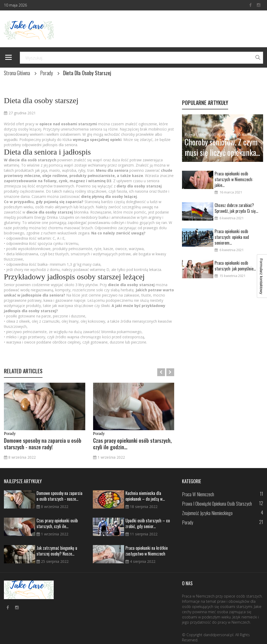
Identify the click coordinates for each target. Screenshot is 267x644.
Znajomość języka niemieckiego (207, 513)
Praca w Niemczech (198, 494)
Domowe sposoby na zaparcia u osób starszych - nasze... (59, 496)
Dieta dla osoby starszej (41, 100)
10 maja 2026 (15, 5)
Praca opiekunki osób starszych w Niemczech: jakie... (234, 179)
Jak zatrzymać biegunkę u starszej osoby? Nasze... (57, 551)
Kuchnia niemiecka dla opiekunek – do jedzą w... (145, 496)
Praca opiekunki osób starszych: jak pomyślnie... (235, 266)
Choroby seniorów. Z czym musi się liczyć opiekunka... (222, 147)
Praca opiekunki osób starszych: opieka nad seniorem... (232, 237)
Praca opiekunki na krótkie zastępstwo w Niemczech (147, 551)
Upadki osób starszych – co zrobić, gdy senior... (148, 523)
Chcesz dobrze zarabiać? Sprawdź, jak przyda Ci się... (236, 208)
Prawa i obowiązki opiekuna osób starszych (221, 134)
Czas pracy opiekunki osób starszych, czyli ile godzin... (132, 444)
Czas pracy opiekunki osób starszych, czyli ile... (57, 523)
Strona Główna (17, 73)
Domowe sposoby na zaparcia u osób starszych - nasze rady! (43, 444)
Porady (47, 73)
